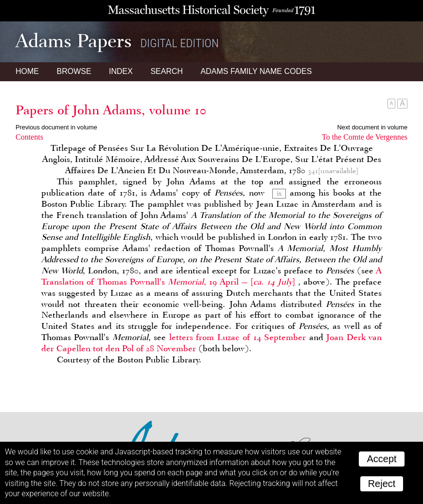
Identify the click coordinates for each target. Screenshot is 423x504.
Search (167, 71)
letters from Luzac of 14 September (238, 337)
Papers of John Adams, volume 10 (111, 110)
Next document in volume (372, 127)
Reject (382, 484)
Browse (74, 71)
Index (121, 71)
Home (27, 71)
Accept (381, 459)
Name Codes (256, 71)
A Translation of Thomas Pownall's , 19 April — (211, 276)
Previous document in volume (56, 127)
